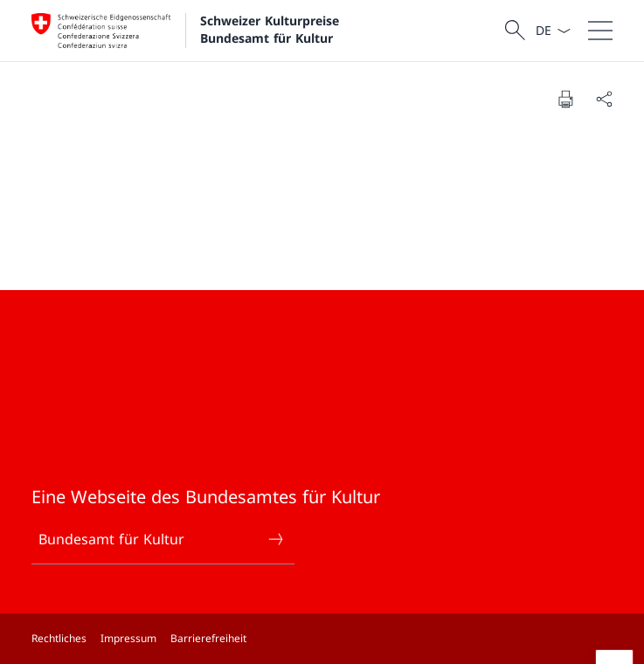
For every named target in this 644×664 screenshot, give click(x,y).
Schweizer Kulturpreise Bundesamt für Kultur (272, 29)
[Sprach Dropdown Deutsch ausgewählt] (553, 31)
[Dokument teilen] (604, 99)
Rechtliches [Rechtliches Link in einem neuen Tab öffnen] (59, 638)
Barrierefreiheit (208, 638)
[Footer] (322, 639)
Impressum (128, 638)
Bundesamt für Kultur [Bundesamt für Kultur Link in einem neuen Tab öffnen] (162, 539)
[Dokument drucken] (565, 99)
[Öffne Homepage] (187, 31)
